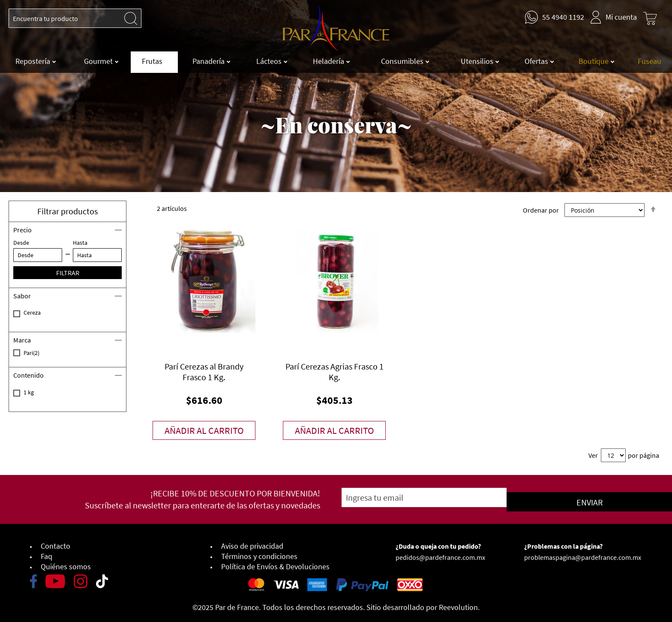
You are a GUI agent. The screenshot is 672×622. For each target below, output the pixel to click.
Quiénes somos (66, 563)
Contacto (55, 542)
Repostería (34, 61)
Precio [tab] (22, 230)
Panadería (209, 61)
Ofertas (537, 61)
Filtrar (68, 273)
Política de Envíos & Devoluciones (275, 563)
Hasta (80, 243)
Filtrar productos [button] (67, 211)
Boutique (594, 61)
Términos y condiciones (259, 553)
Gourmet (99, 61)
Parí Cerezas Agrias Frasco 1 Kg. (334, 372)
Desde (21, 243)
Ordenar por (541, 210)
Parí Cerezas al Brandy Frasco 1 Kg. (204, 372)
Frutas (153, 61)
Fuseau (649, 61)
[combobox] (75, 18)
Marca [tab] (22, 340)
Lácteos (270, 61)
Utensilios (478, 61)
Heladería (329, 61)
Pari (42, 353)
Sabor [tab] (22, 296)
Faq (46, 553)
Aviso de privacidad (252, 542)
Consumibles (403, 61)
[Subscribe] (539, 498)
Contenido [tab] (28, 375)
